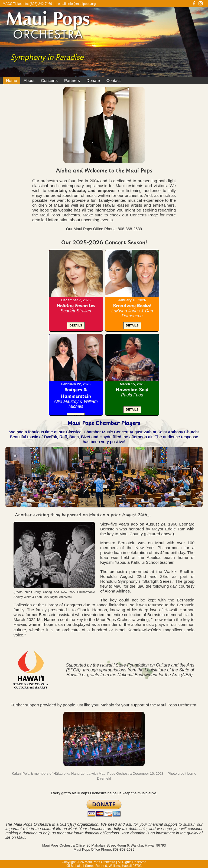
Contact (114, 80)
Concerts (49, 80)
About (29, 80)
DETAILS (76, 325)
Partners (72, 80)
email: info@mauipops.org (77, 4)
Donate (93, 80)
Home (12, 80)
